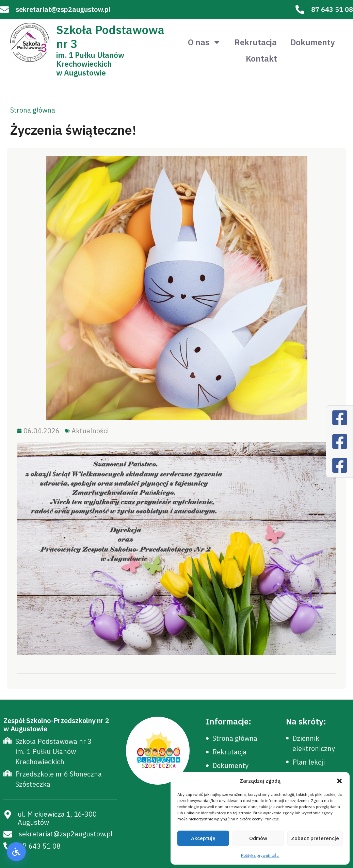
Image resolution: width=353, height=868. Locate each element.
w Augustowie (81, 73)
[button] (339, 781)
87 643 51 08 (332, 9)
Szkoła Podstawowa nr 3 (110, 37)
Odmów (258, 838)
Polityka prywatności (260, 855)
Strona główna (33, 110)
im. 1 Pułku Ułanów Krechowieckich (90, 59)
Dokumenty (313, 42)
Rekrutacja (256, 42)
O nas (204, 42)
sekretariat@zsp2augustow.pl (63, 9)
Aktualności (90, 431)
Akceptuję (203, 838)
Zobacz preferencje (315, 838)
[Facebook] (340, 418)
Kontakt (261, 59)
